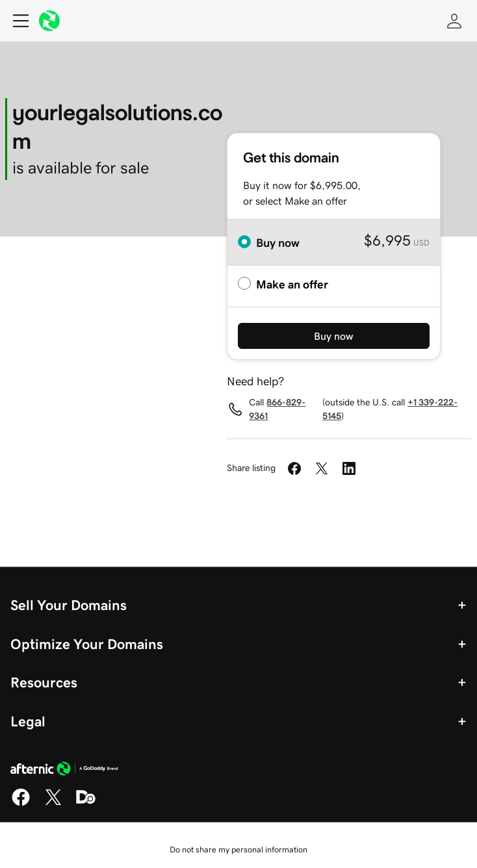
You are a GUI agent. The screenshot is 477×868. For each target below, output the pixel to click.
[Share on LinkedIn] (349, 468)
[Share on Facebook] (294, 468)
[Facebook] (21, 804)
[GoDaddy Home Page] (64, 771)
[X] (53, 804)
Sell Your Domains (69, 605)
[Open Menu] (16, 21)
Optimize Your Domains (87, 644)
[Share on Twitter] (322, 468)
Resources (44, 682)
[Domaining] (86, 804)
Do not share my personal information (238, 849)
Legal (28, 721)
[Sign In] (454, 21)
